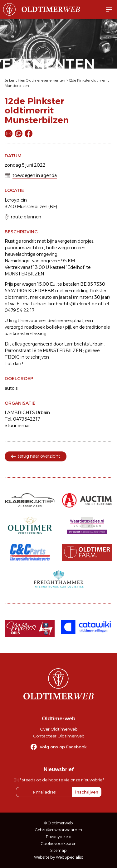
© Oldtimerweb (58, 823)
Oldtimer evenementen (46, 80)
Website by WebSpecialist (59, 857)
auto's (11, 388)
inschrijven (87, 792)
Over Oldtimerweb (59, 729)
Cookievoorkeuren (59, 844)
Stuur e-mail (18, 426)
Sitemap (58, 850)
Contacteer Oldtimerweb (59, 736)
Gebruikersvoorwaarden (58, 830)
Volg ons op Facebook (63, 747)
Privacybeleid (59, 837)
